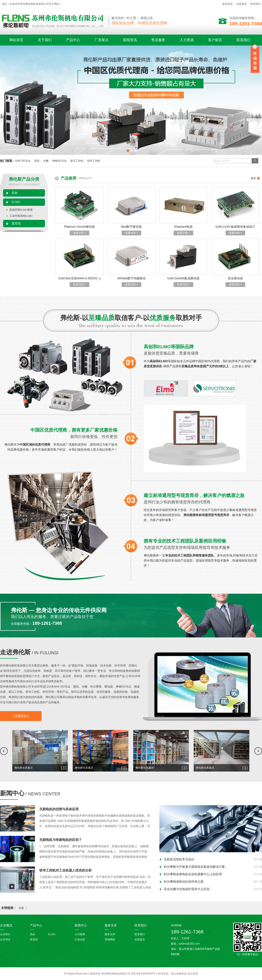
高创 (15, 193)
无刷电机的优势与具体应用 (59, 809)
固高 (37, 161)
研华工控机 (94, 161)
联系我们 (256, 4)
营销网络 (110, 940)
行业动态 (80, 940)
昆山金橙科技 (179, 974)
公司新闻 (80, 934)
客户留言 (215, 40)
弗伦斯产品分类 (24, 179)
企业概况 (6, 925)
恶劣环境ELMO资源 (21, 210)
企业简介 (5, 934)
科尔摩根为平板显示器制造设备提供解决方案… (196, 867)
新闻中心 (12, 793)
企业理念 (5, 940)
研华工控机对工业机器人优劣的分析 (65, 870)
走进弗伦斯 (15, 652)
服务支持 (111, 925)
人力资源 (187, 40)
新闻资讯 (130, 40)
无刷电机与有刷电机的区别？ (61, 840)
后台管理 (193, 974)
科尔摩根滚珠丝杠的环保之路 (184, 882)
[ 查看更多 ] (21, 716)
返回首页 (228, 4)
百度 (21, 908)
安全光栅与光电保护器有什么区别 (187, 889)
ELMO (16, 202)
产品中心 (73, 40)
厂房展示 (102, 40)
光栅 (46, 161)
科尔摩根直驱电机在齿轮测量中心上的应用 (193, 874)
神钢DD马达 (59, 161)
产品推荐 (69, 178)
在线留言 (242, 4)
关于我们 (45, 40)
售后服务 (158, 40)
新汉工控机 (77, 161)
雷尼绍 (16, 223)
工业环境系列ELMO (21, 216)
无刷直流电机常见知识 (179, 859)
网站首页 (16, 40)
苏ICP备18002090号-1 (144, 974)
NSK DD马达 (23, 161)
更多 (253, 178)
